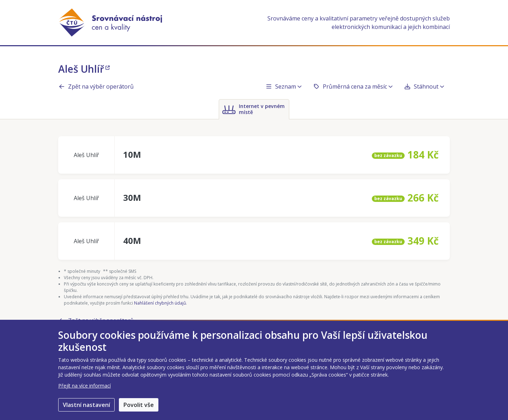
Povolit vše (139, 405)
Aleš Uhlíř (84, 69)
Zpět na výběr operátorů (96, 86)
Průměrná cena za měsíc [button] (353, 86)
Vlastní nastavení (86, 405)
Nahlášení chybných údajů (160, 303)
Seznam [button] (283, 86)
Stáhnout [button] (424, 86)
